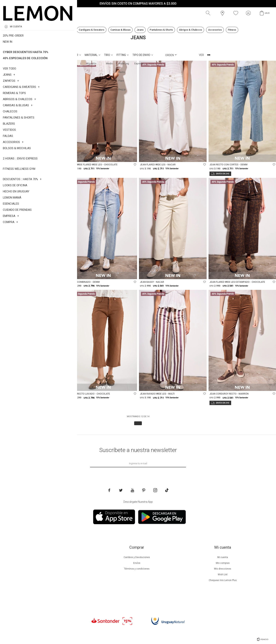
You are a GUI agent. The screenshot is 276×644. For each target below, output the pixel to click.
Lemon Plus (51, 569)
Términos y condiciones (137, 569)
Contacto (51, 592)
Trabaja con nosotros (51, 597)
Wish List (223, 575)
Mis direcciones (223, 569)
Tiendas (51, 586)
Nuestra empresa (51, 557)
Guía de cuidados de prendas (51, 575)
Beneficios (51, 563)
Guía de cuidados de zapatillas (51, 580)
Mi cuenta (223, 557)
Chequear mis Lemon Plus (223, 580)
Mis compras (223, 563)
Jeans (26, 46)
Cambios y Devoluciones (137, 557)
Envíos (137, 563)
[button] (209, 13)
